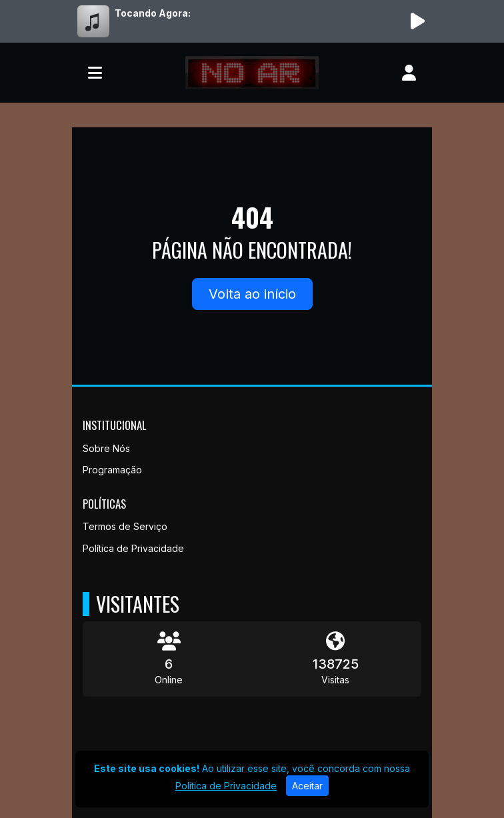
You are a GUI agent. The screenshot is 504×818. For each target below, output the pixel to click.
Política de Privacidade (133, 548)
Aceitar (307, 786)
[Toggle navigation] (95, 73)
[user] (409, 73)
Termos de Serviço (125, 526)
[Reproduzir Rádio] (417, 21)
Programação (112, 470)
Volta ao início (252, 294)
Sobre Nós (106, 448)
